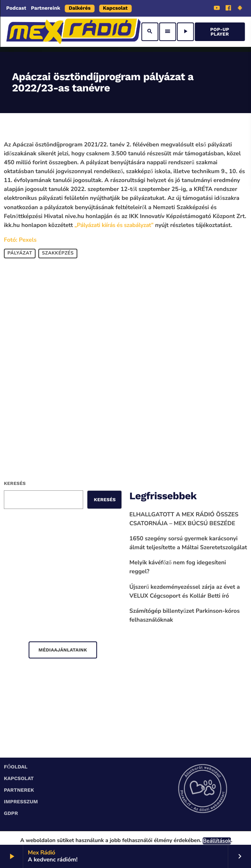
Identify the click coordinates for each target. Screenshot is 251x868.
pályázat (20, 254)
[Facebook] (229, 9)
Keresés (15, 483)
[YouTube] (217, 9)
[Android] (240, 9)
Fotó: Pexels (20, 240)
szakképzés (58, 254)
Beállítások (217, 841)
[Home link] (73, 32)
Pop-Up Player (220, 32)
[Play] (185, 32)
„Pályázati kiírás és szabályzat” (114, 225)
